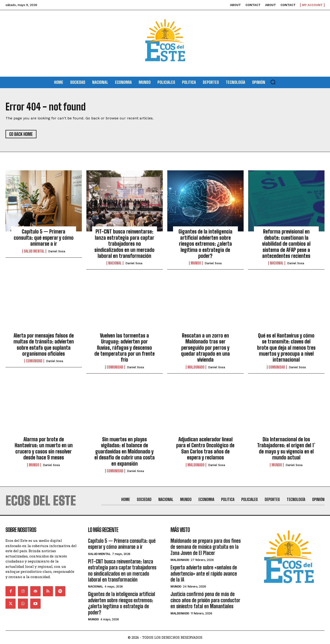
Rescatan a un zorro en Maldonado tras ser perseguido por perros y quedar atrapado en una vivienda (205, 348)
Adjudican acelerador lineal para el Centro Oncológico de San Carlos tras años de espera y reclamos (205, 448)
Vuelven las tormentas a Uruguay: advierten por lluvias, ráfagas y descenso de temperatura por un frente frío (125, 348)
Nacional (115, 263)
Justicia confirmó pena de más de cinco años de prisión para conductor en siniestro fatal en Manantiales (205, 600)
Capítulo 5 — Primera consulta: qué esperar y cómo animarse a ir (44, 238)
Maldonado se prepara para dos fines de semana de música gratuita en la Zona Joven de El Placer (206, 547)
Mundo (196, 263)
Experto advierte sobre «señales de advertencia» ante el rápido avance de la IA (204, 574)
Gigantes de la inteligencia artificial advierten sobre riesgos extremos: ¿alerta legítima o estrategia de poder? (205, 244)
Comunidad (34, 361)
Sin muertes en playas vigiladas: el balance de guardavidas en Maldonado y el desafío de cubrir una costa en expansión (125, 451)
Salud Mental (34, 251)
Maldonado (196, 367)
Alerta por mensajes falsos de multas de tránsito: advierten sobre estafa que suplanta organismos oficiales (44, 345)
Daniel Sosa (57, 251)
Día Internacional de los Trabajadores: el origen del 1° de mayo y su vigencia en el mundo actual (286, 448)
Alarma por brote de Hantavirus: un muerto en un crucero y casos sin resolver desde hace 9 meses (44, 448)
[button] (273, 82)
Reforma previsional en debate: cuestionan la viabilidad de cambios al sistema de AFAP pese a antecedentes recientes (286, 244)
